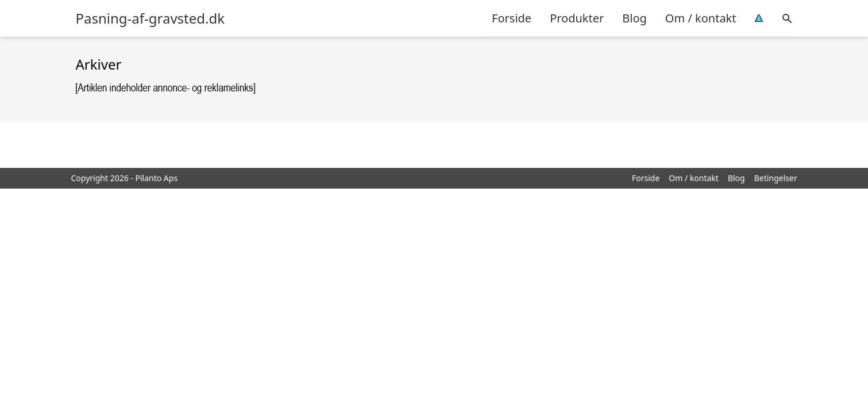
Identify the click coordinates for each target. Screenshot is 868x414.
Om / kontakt (701, 18)
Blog (634, 18)
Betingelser (776, 178)
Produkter (577, 18)
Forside (512, 18)
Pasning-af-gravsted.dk (151, 18)
